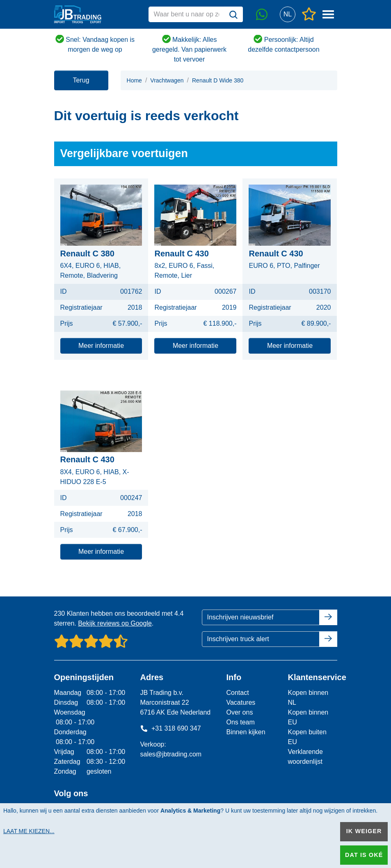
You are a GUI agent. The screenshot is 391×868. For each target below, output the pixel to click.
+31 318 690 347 (170, 728)
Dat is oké (364, 855)
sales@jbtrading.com (171, 754)
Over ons (239, 712)
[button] (288, 15)
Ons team (240, 722)
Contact (237, 693)
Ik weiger (364, 831)
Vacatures (241, 702)
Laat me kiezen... (29, 831)
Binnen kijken (246, 732)
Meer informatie (101, 346)
